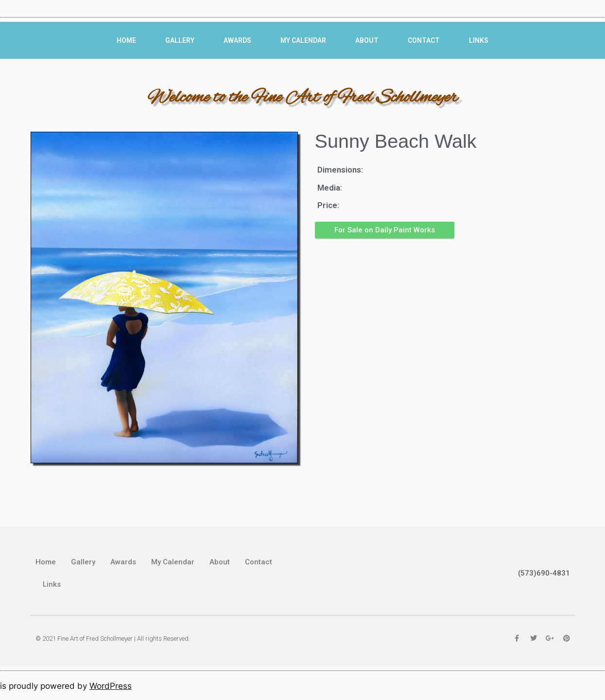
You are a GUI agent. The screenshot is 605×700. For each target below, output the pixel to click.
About (367, 40)
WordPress (111, 686)
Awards (237, 40)
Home (126, 40)
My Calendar (303, 40)
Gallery (180, 40)
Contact (424, 40)
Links (479, 40)
